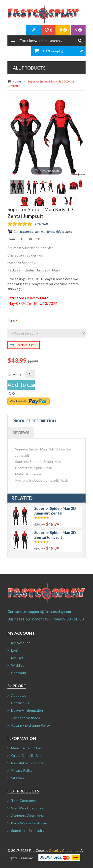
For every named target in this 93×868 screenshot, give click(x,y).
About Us (19, 695)
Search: (13, 41)
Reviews (21, 433)
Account (63, 30)
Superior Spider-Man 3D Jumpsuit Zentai (55, 511)
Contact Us (20, 703)
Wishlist (17, 665)
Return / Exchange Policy (31, 725)
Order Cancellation (26, 755)
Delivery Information (27, 710)
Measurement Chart (27, 748)
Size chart (26, 345)
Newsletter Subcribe (27, 763)
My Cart (17, 658)
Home (17, 81)
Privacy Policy (22, 770)
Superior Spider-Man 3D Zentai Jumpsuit (55, 535)
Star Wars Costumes (27, 808)
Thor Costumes (23, 801)
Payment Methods (26, 718)
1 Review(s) (42, 223)
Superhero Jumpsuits (28, 830)
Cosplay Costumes (63, 850)
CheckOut (33, 30)
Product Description (34, 421)
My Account (21, 643)
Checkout (19, 673)
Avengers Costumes (27, 816)
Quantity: (15, 374)
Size (12, 321)
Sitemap (17, 778)
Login (15, 650)
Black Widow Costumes (30, 823)
